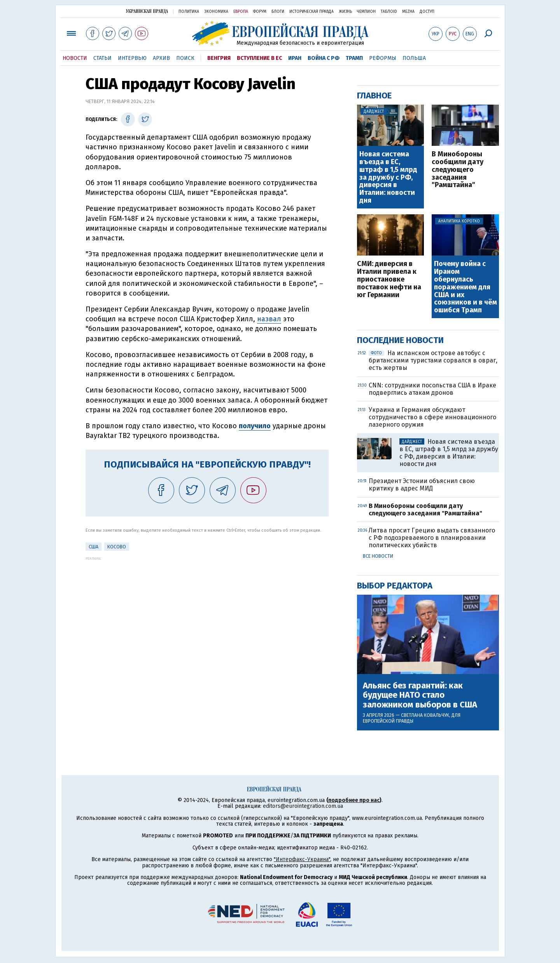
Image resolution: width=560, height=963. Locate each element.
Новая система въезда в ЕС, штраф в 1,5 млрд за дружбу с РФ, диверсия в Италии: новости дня (388, 178)
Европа (241, 12)
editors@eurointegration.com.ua (303, 806)
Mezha (408, 12)
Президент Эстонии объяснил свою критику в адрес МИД (422, 485)
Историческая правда (311, 12)
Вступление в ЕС (259, 58)
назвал (269, 319)
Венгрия (219, 58)
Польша (414, 58)
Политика (189, 12)
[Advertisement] (207, 615)
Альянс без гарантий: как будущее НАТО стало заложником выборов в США (420, 695)
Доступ (427, 12)
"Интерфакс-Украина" (302, 859)
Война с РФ (324, 58)
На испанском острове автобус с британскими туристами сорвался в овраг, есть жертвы (433, 360)
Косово (117, 547)
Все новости (378, 556)
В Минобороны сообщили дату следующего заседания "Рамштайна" (458, 170)
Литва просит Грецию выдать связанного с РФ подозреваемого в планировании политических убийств (432, 538)
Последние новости (400, 340)
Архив (161, 58)
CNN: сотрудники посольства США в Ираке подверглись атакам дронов (432, 389)
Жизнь (345, 12)
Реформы (383, 58)
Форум (260, 12)
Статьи (102, 58)
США (94, 547)
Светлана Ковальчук (425, 715)
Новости (75, 58)
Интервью (132, 58)
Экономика (216, 12)
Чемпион (366, 12)
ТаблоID (389, 12)
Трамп (354, 58)
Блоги (278, 12)
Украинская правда (147, 11)
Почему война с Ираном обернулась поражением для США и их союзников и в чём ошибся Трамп (465, 287)
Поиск (185, 58)
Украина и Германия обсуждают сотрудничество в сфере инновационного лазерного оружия (432, 417)
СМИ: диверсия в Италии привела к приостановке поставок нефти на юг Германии (389, 279)
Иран (295, 58)
